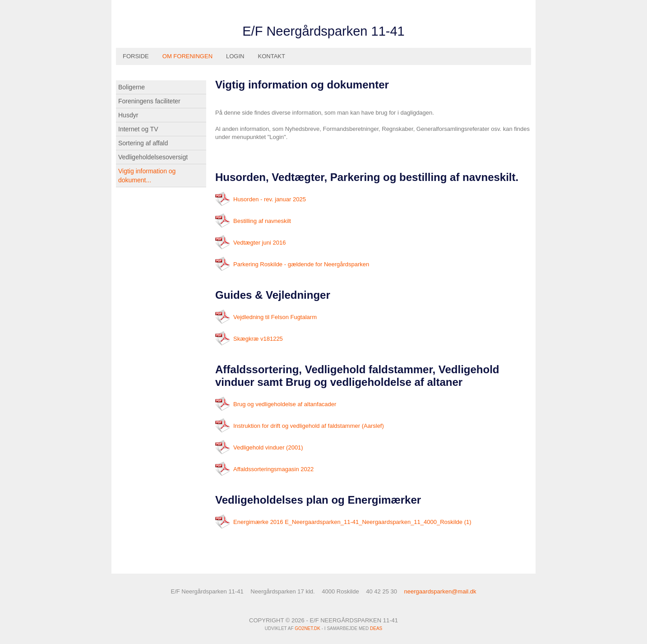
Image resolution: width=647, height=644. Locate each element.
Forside (136, 56)
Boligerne (132, 87)
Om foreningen (187, 56)
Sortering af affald (143, 143)
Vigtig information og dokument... (147, 176)
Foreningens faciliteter (149, 101)
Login (235, 56)
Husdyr (128, 115)
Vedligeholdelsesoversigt (153, 157)
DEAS (376, 628)
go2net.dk (307, 628)
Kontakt (272, 56)
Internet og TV (138, 129)
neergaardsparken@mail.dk (440, 591)
